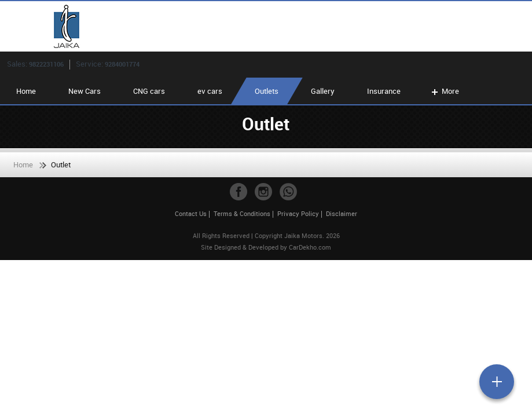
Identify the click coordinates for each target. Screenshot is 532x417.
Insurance (384, 91)
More (444, 91)
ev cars (210, 91)
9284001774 (122, 64)
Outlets (267, 91)
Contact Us (191, 213)
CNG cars (149, 91)
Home (26, 91)
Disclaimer (342, 213)
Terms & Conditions (242, 213)
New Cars (85, 91)
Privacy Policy (298, 213)
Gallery (323, 91)
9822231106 (46, 64)
